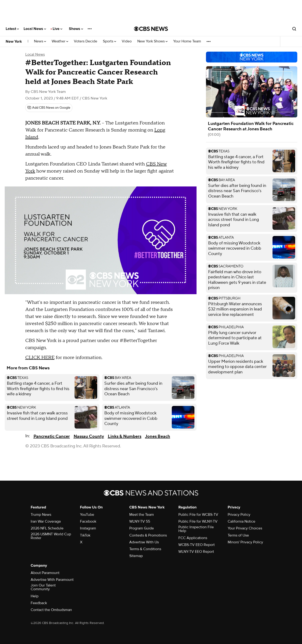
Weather (60, 41)
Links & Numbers (125, 436)
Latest (12, 29)
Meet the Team (142, 515)
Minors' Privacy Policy (245, 542)
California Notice (241, 521)
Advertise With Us (144, 542)
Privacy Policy (239, 515)
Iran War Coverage (46, 521)
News (40, 41)
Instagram (88, 528)
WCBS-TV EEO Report (197, 545)
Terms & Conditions (145, 549)
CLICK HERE (40, 358)
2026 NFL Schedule (47, 528)
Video (127, 41)
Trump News (41, 515)
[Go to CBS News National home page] (151, 29)
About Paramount (45, 573)
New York (14, 41)
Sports (109, 41)
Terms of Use (238, 535)
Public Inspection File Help (196, 529)
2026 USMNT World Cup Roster (51, 536)
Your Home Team (187, 41)
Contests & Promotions (148, 535)
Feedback (39, 603)
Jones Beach (158, 436)
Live (57, 29)
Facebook (88, 521)
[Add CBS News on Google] (49, 108)
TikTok (85, 535)
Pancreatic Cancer (52, 436)
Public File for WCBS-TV (198, 515)
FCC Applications (193, 538)
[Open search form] (294, 29)
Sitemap (136, 556)
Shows (76, 29)
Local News (35, 29)
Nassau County (89, 436)
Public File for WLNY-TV (198, 521)
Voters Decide (86, 41)
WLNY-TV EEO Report (196, 552)
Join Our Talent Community (43, 587)
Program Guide (142, 528)
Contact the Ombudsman (51, 610)
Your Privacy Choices (245, 528)
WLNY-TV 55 (140, 521)
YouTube (87, 515)
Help (35, 596)
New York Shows (152, 41)
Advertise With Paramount (52, 580)
